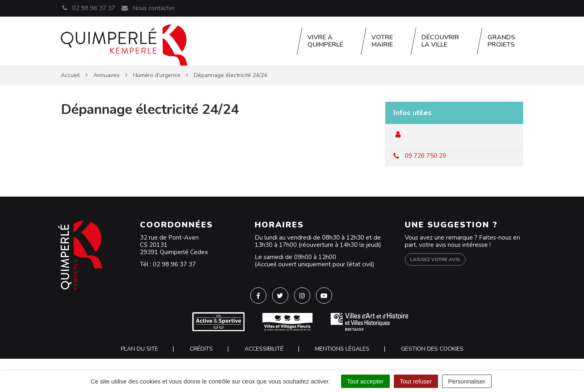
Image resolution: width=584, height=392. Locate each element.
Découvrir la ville (440, 41)
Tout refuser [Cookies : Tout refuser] (416, 381)
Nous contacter (148, 8)
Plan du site (140, 349)
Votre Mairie (382, 41)
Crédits (201, 349)
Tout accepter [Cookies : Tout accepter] (365, 381)
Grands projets (501, 41)
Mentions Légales (342, 349)
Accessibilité (264, 349)
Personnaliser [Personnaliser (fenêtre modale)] (467, 381)
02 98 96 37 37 (174, 264)
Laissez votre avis (435, 259)
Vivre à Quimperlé (325, 41)
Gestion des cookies (432, 349)
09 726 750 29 (425, 156)
